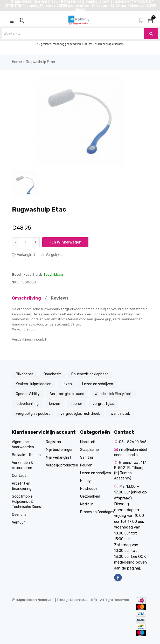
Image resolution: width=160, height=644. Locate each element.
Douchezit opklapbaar (90, 374)
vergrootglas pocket (33, 414)
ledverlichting (27, 404)
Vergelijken (52, 255)
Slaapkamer (90, 450)
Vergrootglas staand (67, 394)
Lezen (67, 384)
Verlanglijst (24, 255)
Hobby (85, 481)
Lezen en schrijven (98, 384)
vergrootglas (103, 404)
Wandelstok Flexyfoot (113, 394)
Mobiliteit (88, 442)
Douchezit (52, 374)
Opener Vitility (28, 394)
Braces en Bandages (97, 512)
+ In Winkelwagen (65, 242)
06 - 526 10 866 (130, 442)
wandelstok (120, 414)
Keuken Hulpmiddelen (34, 384)
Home (17, 62)
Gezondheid (90, 496)
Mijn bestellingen (60, 450)
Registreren (56, 442)
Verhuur (18, 522)
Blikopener (25, 374)
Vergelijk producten (62, 465)
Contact (19, 476)
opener (76, 404)
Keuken (86, 465)
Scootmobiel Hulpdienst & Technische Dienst (27, 502)
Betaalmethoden (26, 455)
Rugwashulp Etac (40, 62)
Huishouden (90, 489)
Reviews (60, 298)
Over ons (19, 515)
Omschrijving (26, 298)
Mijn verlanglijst (59, 457)
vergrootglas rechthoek (80, 414)
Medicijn (87, 504)
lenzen (55, 404)
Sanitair (87, 457)
